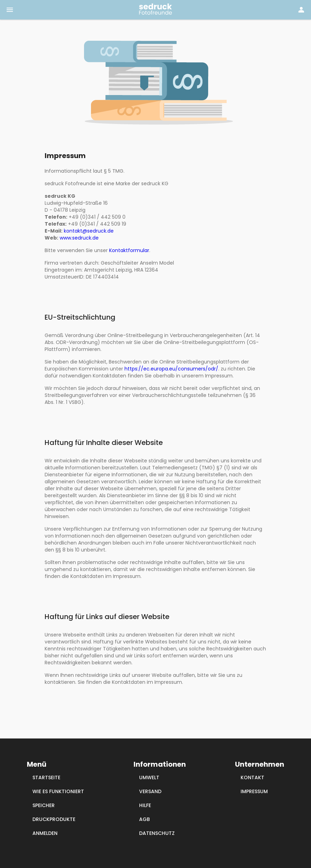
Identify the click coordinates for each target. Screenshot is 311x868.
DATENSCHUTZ (157, 833)
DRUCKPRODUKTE (54, 819)
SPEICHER (44, 805)
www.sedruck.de (79, 238)
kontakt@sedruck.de (89, 231)
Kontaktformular (129, 250)
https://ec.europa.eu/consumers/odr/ (171, 369)
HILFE (145, 805)
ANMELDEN (45, 833)
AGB (145, 819)
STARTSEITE (46, 777)
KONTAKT (252, 777)
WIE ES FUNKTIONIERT (58, 791)
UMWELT (149, 777)
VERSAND (150, 791)
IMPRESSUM (254, 791)
